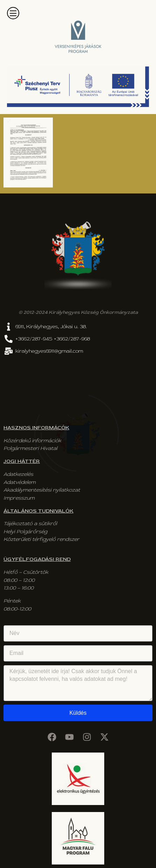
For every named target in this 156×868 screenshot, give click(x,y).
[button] (13, 13)
